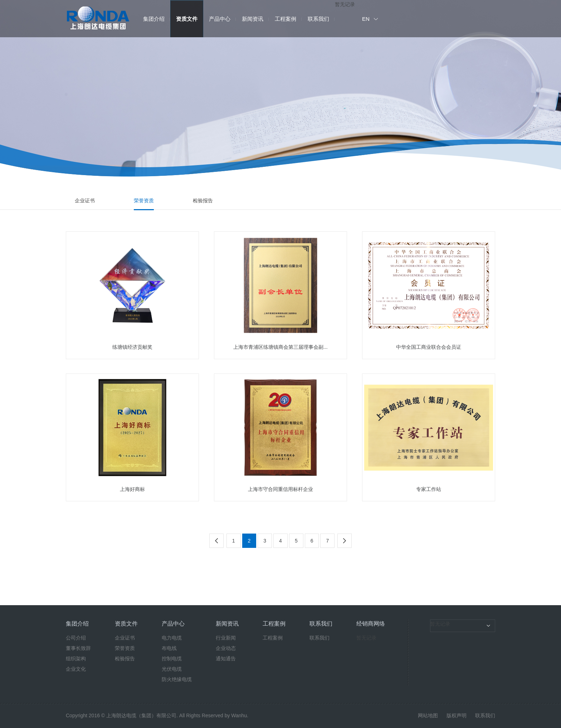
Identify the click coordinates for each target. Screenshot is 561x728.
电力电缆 (172, 638)
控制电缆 (172, 659)
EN (366, 19)
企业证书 (85, 201)
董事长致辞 (78, 648)
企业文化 (76, 669)
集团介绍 (154, 19)
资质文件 (187, 19)
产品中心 (220, 19)
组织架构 (76, 659)
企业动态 (226, 648)
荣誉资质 (144, 201)
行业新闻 (226, 638)
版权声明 (457, 715)
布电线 (169, 648)
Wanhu (239, 715)
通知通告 (226, 659)
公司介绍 (76, 638)
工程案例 (286, 19)
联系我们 (318, 19)
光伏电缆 (172, 669)
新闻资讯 (253, 19)
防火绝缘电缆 (177, 679)
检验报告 (203, 201)
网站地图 (428, 715)
